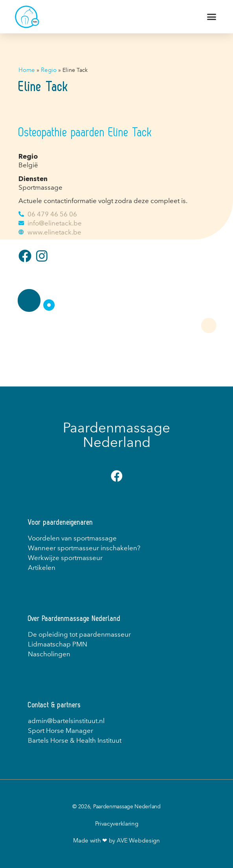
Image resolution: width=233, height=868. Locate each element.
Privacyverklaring (117, 824)
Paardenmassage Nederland (116, 435)
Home (27, 70)
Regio (49, 70)
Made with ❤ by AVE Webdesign (116, 841)
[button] (212, 17)
